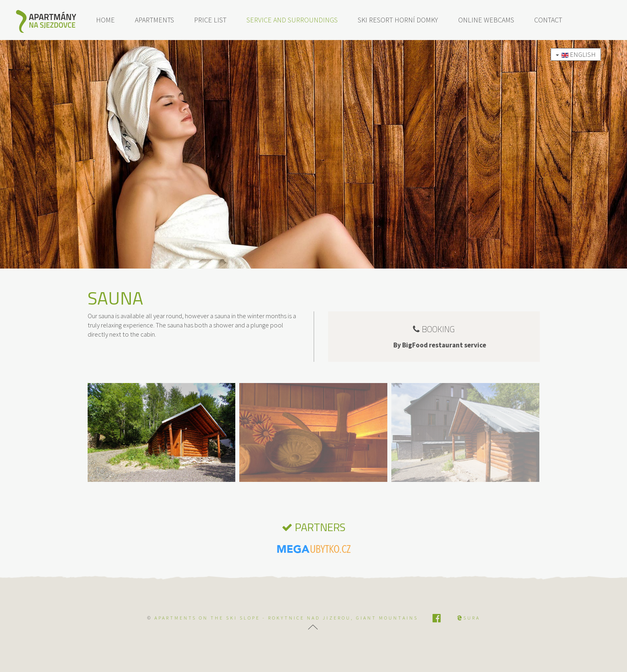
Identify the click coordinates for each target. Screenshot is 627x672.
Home (105, 20)
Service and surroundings (292, 20)
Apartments (154, 20)
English (576, 54)
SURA (469, 618)
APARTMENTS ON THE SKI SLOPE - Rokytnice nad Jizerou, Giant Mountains (286, 618)
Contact (548, 20)
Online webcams (486, 20)
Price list (210, 20)
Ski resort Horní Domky (398, 20)
